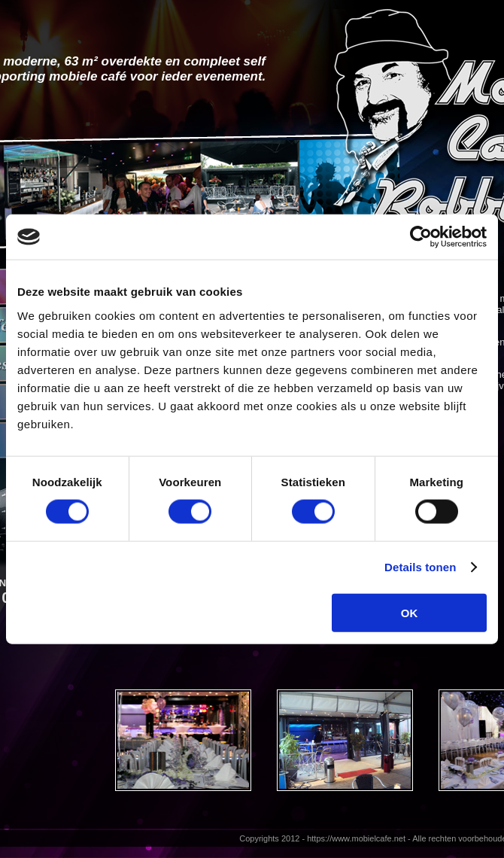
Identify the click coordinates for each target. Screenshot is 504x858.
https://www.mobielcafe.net (356, 838)
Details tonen (420, 567)
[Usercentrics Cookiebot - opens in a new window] (421, 237)
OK (410, 612)
